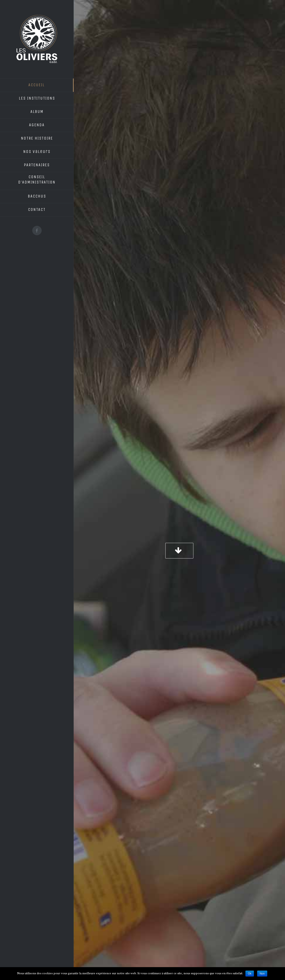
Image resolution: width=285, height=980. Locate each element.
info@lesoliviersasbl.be (113, 907)
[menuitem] (37, 85)
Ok (250, 974)
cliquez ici (85, 757)
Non (262, 974)
